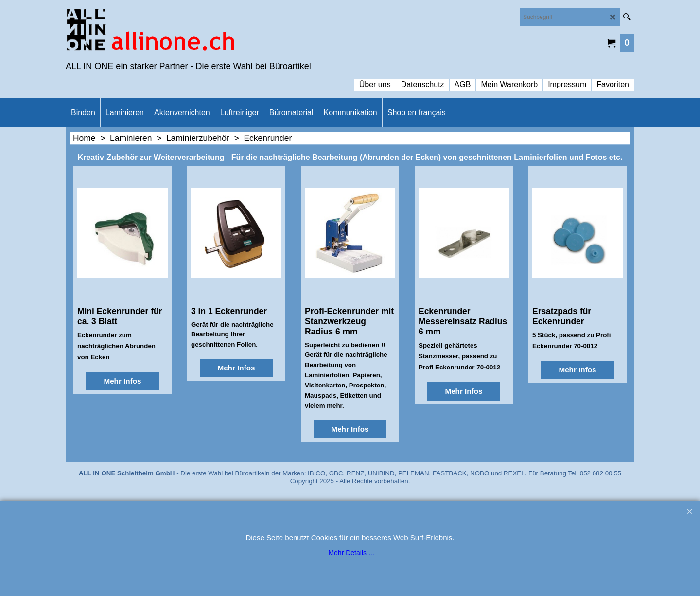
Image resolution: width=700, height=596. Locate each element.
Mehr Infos (122, 381)
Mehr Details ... (351, 553)
